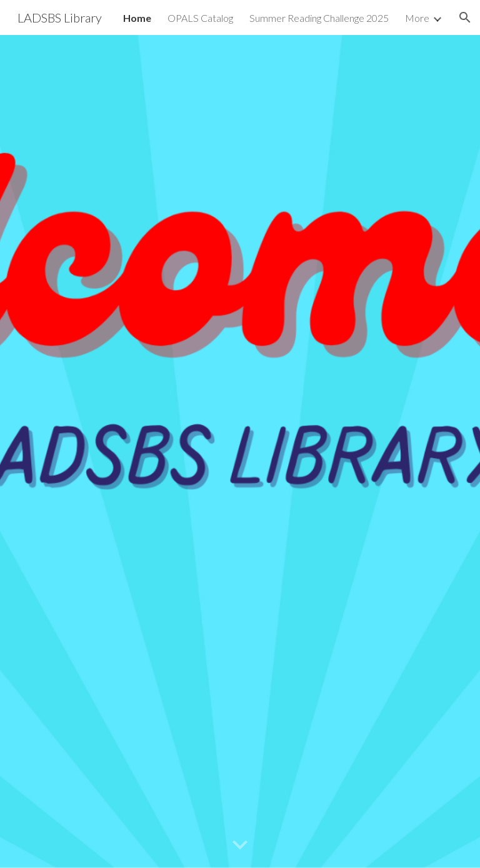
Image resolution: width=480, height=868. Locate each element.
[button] (465, 17)
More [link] (417, 18)
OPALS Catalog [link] (200, 18)
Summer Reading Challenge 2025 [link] (319, 18)
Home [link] (137, 18)
